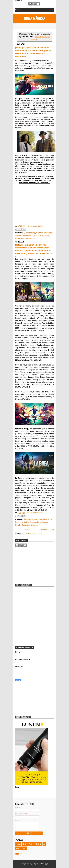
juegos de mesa (21, 848)
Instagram (30, 4)
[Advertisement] (32, 566)
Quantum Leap (29, 233)
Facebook (34, 4)
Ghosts (46, 519)
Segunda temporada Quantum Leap (29, 236)
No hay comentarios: (35, 226)
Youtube (38, 4)
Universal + (20, 238)
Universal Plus (31, 238)
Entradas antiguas (47, 529)
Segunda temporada (44, 233)
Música (25, 844)
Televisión (26, 525)
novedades (24, 522)
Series (47, 236)
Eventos (18, 844)
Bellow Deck (28, 519)
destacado (38, 519)
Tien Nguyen (45, 864)
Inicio (27, 529)
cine (44, 844)
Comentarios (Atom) (34, 534)
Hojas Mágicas (35, 18)
